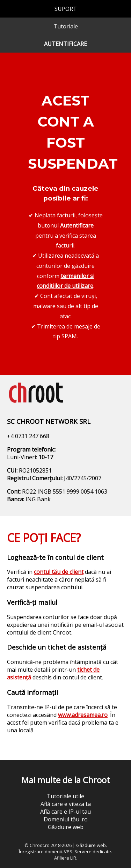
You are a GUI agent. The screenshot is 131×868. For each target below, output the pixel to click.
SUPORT (66, 9)
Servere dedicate (93, 852)
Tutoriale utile (65, 796)
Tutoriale (66, 26)
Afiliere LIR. (66, 858)
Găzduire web (66, 827)
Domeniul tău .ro (66, 819)
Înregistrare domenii (40, 852)
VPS (68, 852)
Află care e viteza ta (66, 804)
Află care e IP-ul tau (65, 812)
